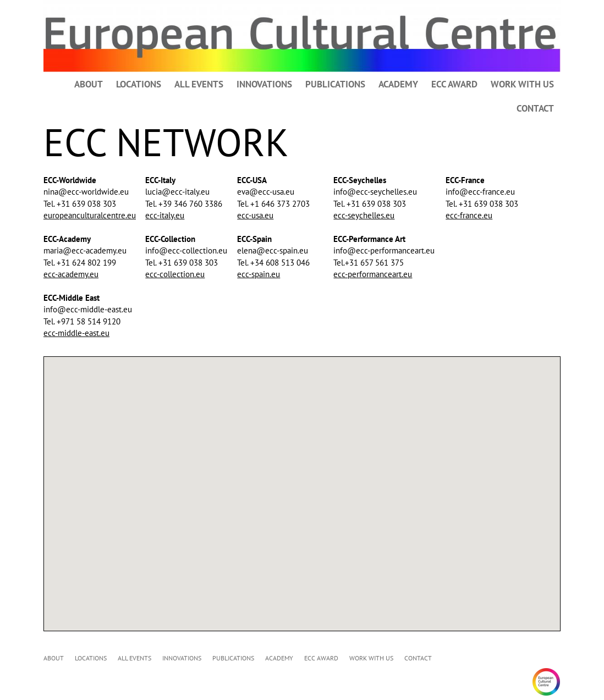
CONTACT (535, 108)
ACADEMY (398, 84)
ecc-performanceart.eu (373, 274)
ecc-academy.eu (71, 274)
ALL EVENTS (199, 84)
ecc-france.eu (469, 215)
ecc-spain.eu (259, 274)
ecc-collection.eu (175, 274)
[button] (336, 448)
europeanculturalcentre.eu (90, 215)
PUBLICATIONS (335, 84)
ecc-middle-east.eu (76, 333)
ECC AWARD (454, 84)
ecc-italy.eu (165, 215)
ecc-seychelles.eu (364, 215)
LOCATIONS (139, 84)
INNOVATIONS (264, 84)
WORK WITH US (522, 84)
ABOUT (89, 84)
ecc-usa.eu (255, 215)
